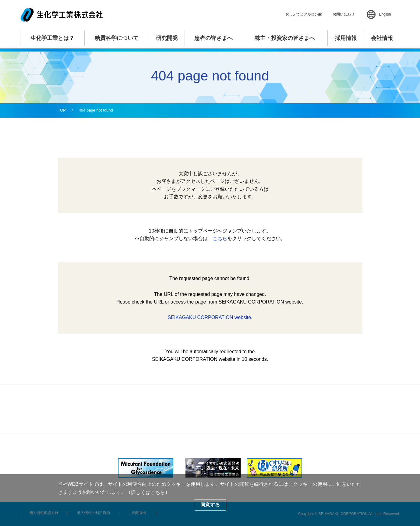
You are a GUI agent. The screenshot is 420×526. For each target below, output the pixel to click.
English (385, 14)
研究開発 (167, 38)
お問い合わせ (344, 14)
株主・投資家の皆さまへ (285, 38)
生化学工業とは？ (52, 38)
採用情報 (346, 38)
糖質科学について (117, 38)
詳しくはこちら (148, 492)
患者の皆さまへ (214, 38)
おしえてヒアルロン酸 (304, 14)
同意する (210, 505)
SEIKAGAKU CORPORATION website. (210, 317)
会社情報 (382, 38)
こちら (220, 238)
